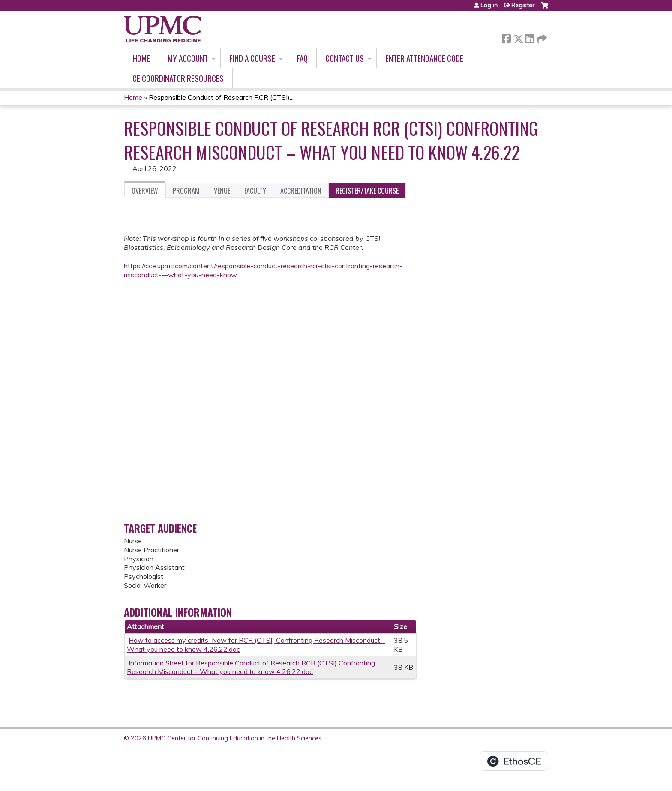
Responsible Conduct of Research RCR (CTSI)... (221, 97)
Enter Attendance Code (424, 58)
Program (186, 191)
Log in (489, 5)
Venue (222, 191)
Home (141, 58)
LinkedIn (529, 37)
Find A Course (252, 58)
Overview (145, 191)
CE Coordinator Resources (178, 78)
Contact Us (345, 58)
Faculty (255, 191)
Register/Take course (367, 191)
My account (188, 58)
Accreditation (301, 191)
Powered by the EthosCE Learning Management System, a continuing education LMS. (514, 761)
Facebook (506, 37)
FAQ (302, 58)
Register (523, 5)
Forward (541, 37)
